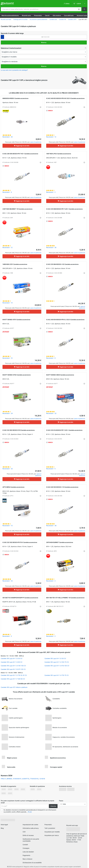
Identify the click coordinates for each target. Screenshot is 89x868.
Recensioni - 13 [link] (8, 526)
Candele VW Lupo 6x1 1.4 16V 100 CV (13, 666)
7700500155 (34, 779)
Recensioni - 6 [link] (51, 358)
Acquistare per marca (52, 835)
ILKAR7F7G (26, 779)
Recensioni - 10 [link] (8, 358)
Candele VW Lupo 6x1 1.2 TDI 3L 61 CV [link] (14, 675)
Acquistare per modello (52, 832)
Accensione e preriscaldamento (38, 19)
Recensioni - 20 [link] (8, 137)
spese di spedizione (36, 142)
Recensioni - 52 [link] (8, 581)
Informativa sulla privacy (31, 828)
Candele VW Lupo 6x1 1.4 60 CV (12, 662)
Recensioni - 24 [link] (8, 413)
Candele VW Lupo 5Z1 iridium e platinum (14, 687)
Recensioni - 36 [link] (51, 526)
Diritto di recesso (28, 835)
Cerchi (47, 15)
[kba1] (45, 37)
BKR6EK (9, 779)
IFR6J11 (3, 779)
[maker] (44, 52)
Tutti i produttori (50, 828)
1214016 (42, 779)
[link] (79, 4)
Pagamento (26, 855)
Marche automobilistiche (10, 15)
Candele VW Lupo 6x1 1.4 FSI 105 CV (57, 666)
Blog (2, 828)
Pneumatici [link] (48, 825)
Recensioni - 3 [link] (7, 636)
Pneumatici (38, 15)
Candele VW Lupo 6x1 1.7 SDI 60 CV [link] (13, 679)
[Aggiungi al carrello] (22, 146)
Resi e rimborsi (27, 859)
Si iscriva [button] (53, 806)
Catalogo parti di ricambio (20, 19)
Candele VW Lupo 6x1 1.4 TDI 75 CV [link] (57, 675)
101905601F (17, 779)
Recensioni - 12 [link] (51, 137)
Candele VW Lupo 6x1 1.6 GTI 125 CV (13, 669)
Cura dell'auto (69, 15)
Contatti (25, 845)
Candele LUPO (72, 19)
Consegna (26, 848)
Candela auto (53, 19)
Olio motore (57, 15)
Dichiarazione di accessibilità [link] (32, 863)
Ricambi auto (26, 15)
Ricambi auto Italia (6, 19)
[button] (79, 9)
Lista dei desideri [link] (28, 852)
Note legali (4, 825)
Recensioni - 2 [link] (51, 192)
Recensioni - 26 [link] (51, 247)
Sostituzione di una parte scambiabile (31, 840)
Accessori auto (82, 15)
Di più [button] (30, 812)
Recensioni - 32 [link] (51, 413)
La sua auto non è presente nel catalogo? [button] (14, 70)
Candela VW (62, 19)
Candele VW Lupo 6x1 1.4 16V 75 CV (57, 662)
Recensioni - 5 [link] (51, 469)
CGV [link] (24, 832)
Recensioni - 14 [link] (8, 303)
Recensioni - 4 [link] (7, 192)
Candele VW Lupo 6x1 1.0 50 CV (12, 658)
